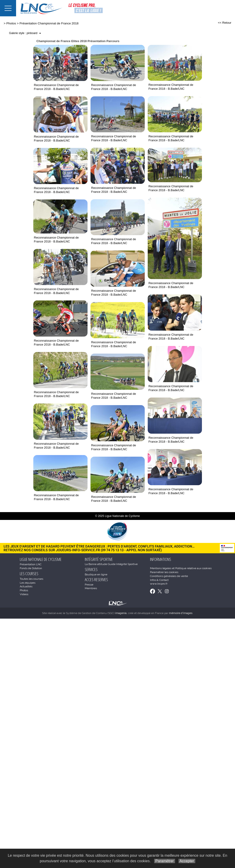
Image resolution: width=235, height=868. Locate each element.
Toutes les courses (31, 579)
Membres (91, 588)
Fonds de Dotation (31, 568)
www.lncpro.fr (159, 584)
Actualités (26, 586)
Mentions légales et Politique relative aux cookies (181, 568)
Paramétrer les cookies (164, 572)
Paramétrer (165, 861)
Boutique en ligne (96, 574)
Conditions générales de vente (169, 576)
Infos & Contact (159, 580)
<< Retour (225, 23)
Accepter (187, 861)
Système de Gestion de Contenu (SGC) (96, 613)
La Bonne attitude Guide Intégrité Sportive (111, 564)
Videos (24, 594)
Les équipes (28, 583)
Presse (89, 585)
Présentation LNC (31, 564)
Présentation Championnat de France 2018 (49, 23)
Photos (11, 23)
